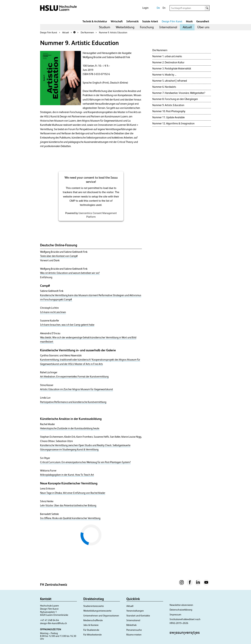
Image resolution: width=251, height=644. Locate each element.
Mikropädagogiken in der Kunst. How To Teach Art (67, 475)
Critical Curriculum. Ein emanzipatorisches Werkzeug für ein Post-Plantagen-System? (85, 462)
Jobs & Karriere (91, 625)
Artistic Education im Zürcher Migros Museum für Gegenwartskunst (77, 389)
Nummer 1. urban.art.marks (167, 56)
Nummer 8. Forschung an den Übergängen (175, 99)
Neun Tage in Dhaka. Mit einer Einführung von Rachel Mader (73, 493)
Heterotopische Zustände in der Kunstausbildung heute (70, 428)
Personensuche (134, 630)
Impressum (175, 615)
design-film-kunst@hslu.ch (54, 623)
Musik (189, 21)
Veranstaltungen (135, 611)
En (164, 8)
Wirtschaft (117, 21)
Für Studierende (91, 630)
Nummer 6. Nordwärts (164, 87)
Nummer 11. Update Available (168, 117)
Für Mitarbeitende (92, 635)
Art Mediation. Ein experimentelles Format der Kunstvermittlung (74, 377)
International (168, 27)
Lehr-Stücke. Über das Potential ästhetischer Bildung (68, 506)
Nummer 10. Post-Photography (169, 111)
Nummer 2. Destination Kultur (168, 62)
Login (145, 8)
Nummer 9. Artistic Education (113, 33)
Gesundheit (203, 21)
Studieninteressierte (94, 606)
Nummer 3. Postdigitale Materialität (172, 68)
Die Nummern (87, 33)
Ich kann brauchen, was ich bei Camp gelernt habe (67, 325)
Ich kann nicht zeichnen (53, 312)
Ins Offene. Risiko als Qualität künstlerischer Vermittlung (70, 518)
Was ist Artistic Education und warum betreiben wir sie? (70, 273)
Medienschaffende (93, 620)
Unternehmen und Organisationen (101, 616)
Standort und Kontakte (138, 616)
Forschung (147, 27)
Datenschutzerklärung (181, 610)
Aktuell (187, 27)
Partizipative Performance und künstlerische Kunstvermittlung (73, 402)
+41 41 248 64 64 (50, 620)
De (158, 8)
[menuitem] (105, 27)
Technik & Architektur (95, 21)
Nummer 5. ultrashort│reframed (170, 81)
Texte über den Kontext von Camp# (59, 256)
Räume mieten (134, 635)
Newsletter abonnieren (181, 605)
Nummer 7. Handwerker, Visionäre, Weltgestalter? (179, 93)
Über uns (203, 27)
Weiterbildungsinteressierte (97, 611)
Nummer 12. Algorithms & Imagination (173, 123)
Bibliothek (131, 625)
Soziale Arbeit (150, 21)
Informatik (132, 21)
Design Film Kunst (172, 21)
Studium (105, 27)
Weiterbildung (125, 27)
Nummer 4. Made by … (164, 75)
